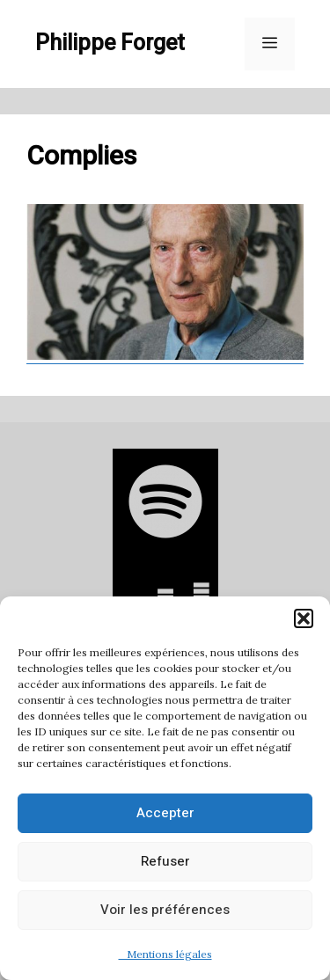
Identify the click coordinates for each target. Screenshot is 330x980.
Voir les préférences (165, 910)
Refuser (165, 861)
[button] (304, 618)
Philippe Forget (110, 44)
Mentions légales (165, 954)
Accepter (165, 813)
